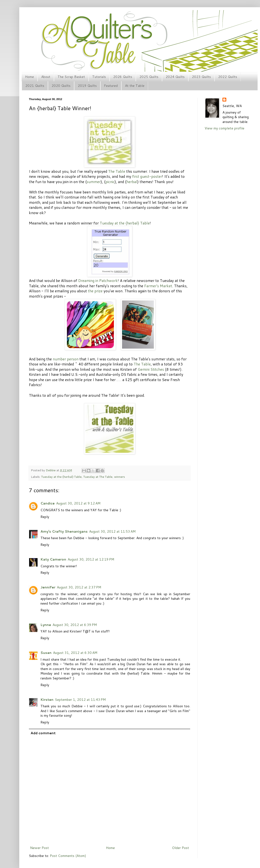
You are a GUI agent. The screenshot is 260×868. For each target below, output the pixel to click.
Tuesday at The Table (98, 477)
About (46, 77)
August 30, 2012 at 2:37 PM (79, 587)
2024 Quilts (175, 77)
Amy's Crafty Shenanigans (64, 531)
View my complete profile (224, 128)
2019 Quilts (87, 86)
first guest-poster (147, 176)
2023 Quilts (201, 77)
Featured (111, 86)
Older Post (180, 848)
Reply (45, 517)
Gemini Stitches (151, 369)
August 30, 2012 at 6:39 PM (75, 625)
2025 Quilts (149, 77)
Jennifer (48, 587)
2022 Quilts (228, 77)
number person (66, 359)
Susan (46, 653)
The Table (117, 171)
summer (94, 182)
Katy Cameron (53, 559)
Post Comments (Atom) (68, 856)
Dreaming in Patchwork (98, 281)
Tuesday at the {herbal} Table (125, 223)
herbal (132, 182)
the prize (95, 291)
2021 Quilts (35, 86)
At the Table (135, 86)
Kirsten (47, 700)
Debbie (51, 470)
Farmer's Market (158, 286)
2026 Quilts (123, 77)
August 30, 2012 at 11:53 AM (112, 531)
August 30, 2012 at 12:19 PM (91, 559)
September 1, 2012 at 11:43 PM (80, 700)
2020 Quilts (61, 86)
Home (29, 77)
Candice (48, 503)
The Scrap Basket (71, 77)
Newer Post (39, 848)
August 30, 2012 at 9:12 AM (78, 503)
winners (120, 477)
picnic (110, 182)
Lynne (46, 625)
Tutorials (99, 77)
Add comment (43, 733)
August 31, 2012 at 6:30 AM (75, 653)
